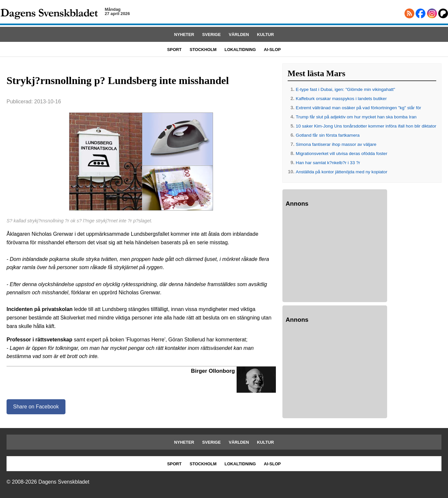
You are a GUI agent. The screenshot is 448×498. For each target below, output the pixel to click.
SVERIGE (212, 34)
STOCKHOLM (203, 50)
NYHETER (184, 34)
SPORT (174, 50)
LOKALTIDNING (240, 50)
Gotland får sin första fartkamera (328, 135)
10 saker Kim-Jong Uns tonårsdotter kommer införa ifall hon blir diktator (366, 126)
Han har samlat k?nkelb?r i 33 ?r (328, 163)
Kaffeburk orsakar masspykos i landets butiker (341, 99)
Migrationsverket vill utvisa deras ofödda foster (342, 154)
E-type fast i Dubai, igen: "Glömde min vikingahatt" (346, 89)
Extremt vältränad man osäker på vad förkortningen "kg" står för (358, 108)
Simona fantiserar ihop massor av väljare (336, 144)
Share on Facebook (36, 407)
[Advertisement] (335, 256)
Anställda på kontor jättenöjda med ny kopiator (342, 172)
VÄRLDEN (239, 34)
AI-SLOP (272, 50)
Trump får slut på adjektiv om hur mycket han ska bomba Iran (356, 117)
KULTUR (265, 34)
